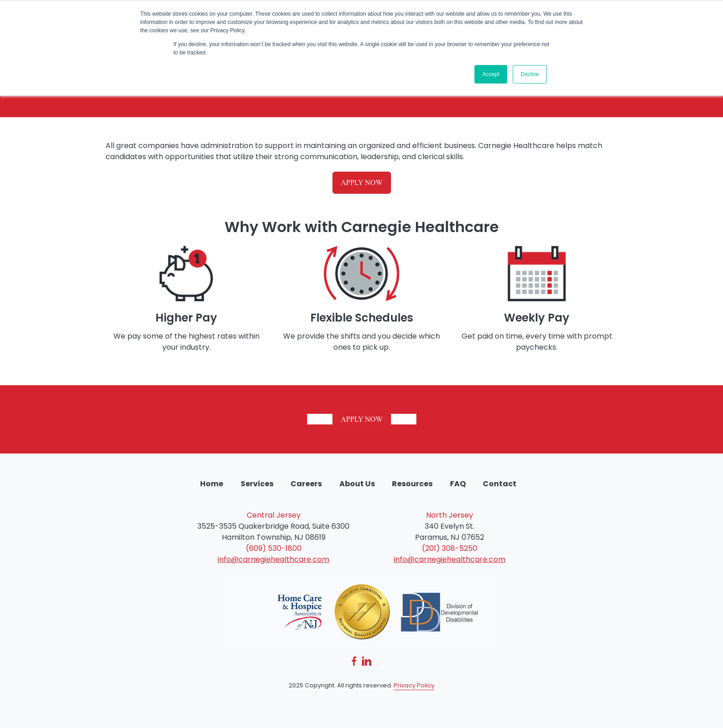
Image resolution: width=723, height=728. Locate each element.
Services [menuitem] (257, 484)
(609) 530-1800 (274, 548)
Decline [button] (530, 74)
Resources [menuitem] (412, 484)
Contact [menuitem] (500, 484)
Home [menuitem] (212, 484)
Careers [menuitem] (306, 484)
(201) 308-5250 (450, 548)
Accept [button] (491, 74)
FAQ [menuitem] (458, 484)
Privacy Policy (414, 685)
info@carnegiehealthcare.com (273, 559)
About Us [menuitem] (357, 484)
